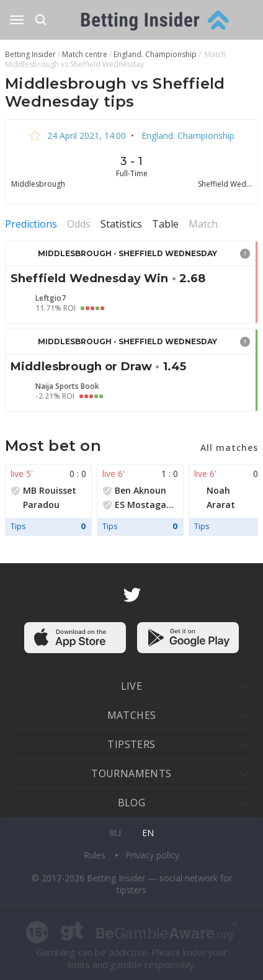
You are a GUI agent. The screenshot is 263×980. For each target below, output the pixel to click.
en (148, 833)
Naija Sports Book (67, 386)
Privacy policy (152, 855)
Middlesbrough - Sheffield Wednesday (127, 253)
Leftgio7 (51, 298)
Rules (96, 855)
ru (115, 833)
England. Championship (187, 136)
